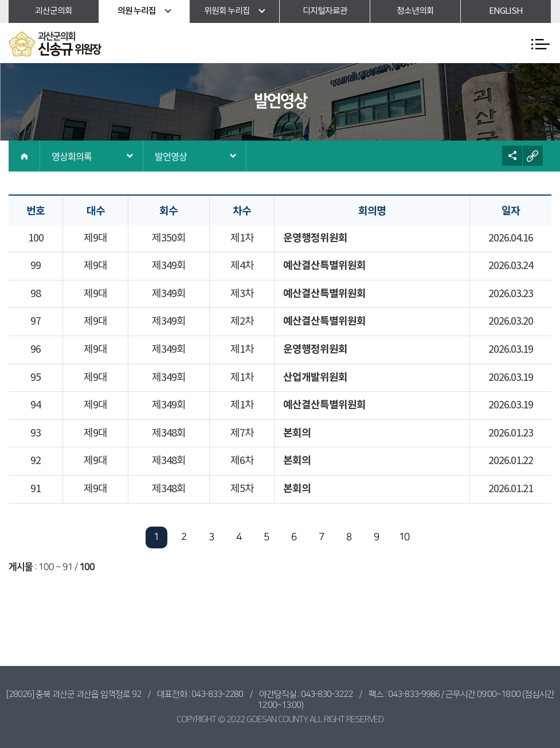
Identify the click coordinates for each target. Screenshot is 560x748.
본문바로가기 (0, 0)
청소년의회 (415, 11)
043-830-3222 (327, 694)
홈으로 (24, 156)
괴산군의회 (54, 11)
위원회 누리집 (227, 11)
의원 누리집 (137, 11)
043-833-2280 (217, 694)
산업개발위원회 (315, 377)
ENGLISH (506, 11)
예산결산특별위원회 (324, 266)
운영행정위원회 (315, 238)
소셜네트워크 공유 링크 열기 (512, 156)
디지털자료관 (325, 11)
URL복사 (533, 156)
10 (404, 537)
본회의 (297, 433)
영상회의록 (72, 156)
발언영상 (171, 156)
